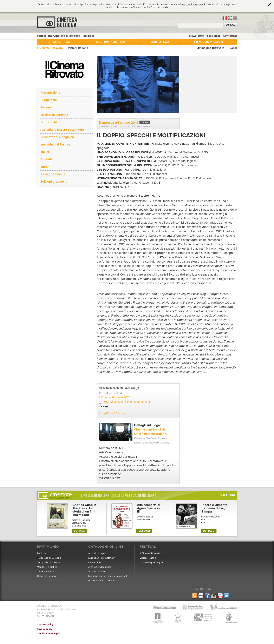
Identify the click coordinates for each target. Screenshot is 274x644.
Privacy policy (45, 629)
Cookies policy (45, 624)
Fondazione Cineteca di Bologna (59, 36)
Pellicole (42, 553)
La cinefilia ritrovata (54, 115)
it (225, 18)
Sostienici (214, 36)
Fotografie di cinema (48, 562)
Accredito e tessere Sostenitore (62, 130)
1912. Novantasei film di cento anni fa (126, 402)
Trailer (45, 152)
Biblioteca (160, 42)
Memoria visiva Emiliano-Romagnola (108, 576)
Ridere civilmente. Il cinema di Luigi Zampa (215, 508)
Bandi (233, 48)
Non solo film (50, 122)
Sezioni (46, 107)
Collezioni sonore (47, 576)
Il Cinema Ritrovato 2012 (114, 397)
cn (235, 18)
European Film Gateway (102, 558)
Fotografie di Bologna (49, 558)
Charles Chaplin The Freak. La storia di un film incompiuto (84, 510)
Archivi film (59, 42)
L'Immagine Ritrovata (211, 48)
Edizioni (89, 36)
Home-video (95, 562)
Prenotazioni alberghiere (58, 137)
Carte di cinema (46, 571)
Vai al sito (228, 495)
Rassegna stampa (53, 174)
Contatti (46, 159)
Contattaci (230, 36)
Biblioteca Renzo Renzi (101, 581)
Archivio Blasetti (97, 571)
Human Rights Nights (152, 562)
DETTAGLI (80, 531)
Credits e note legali (48, 633)
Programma (49, 100)
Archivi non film (111, 42)
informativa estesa (192, 5)
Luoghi (45, 167)
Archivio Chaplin (97, 553)
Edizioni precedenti (54, 182)
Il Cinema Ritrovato (50, 48)
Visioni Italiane (78, 48)
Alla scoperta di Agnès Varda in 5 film (150, 508)
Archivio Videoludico (100, 567)
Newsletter (197, 36)
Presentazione (50, 93)
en (230, 18)
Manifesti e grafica (47, 567)
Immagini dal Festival (56, 144)
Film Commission (209, 42)
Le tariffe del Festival (112, 413)
